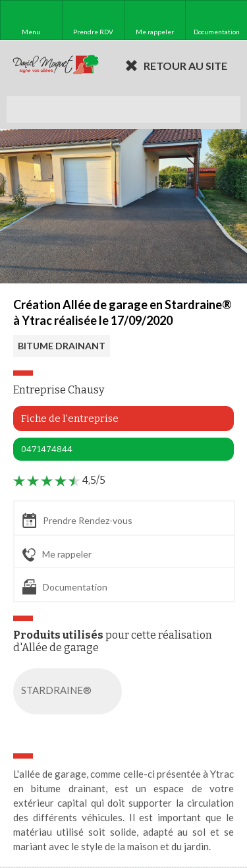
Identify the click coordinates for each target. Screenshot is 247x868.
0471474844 (47, 449)
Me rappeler (57, 555)
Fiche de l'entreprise (70, 419)
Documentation (65, 587)
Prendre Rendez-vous (77, 520)
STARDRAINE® (70, 691)
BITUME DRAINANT (62, 346)
